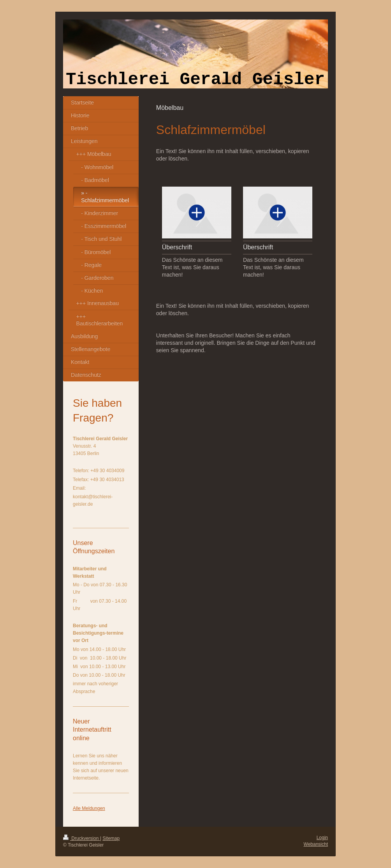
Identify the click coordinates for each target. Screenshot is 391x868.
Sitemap (111, 838)
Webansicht (316, 844)
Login (322, 838)
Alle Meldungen (89, 808)
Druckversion (82, 838)
